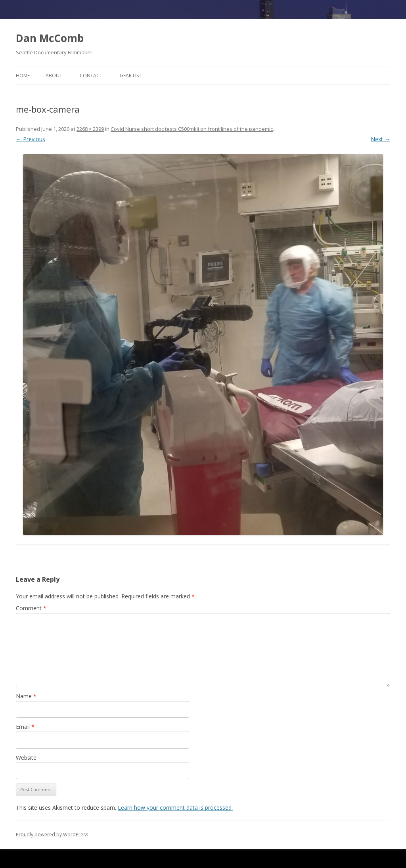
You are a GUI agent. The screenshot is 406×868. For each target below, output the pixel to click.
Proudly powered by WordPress (52, 834)
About (54, 76)
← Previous (31, 139)
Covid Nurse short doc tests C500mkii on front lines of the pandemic (192, 129)
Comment (31, 608)
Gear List (131, 76)
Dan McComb (50, 38)
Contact (91, 76)
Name (26, 696)
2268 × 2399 (90, 129)
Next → (380, 139)
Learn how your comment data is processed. (175, 808)
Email (25, 727)
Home (23, 76)
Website (26, 758)
